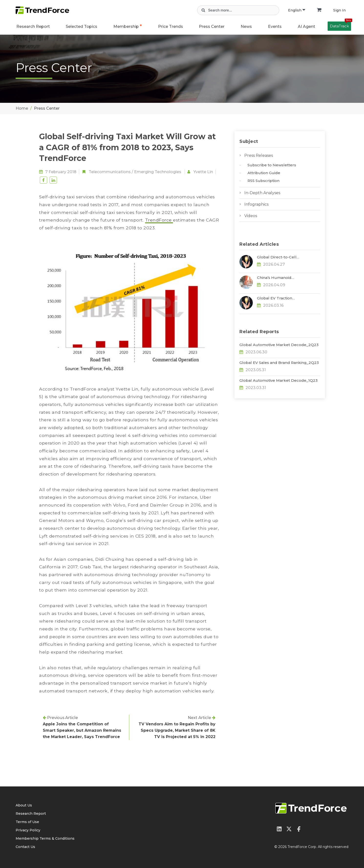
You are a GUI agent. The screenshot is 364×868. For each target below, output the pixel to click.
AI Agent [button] (306, 26)
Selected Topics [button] (81, 26)
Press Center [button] (212, 26)
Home (22, 108)
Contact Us (25, 847)
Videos (251, 216)
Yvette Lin (203, 172)
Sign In (339, 10)
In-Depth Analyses (262, 193)
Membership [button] (126, 26)
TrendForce (159, 220)
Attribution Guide (264, 173)
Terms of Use (27, 822)
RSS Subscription (263, 181)
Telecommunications (110, 172)
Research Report (33, 26)
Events (275, 26)
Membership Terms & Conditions (45, 838)
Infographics (256, 204)
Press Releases (259, 155)
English (297, 10)
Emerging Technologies (158, 172)
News (246, 26)
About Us (24, 805)
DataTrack (340, 25)
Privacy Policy (28, 830)
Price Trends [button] (171, 26)
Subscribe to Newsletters (272, 165)
